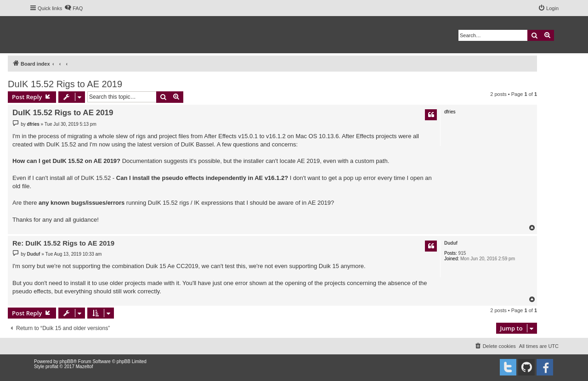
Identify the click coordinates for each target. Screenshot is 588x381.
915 (462, 253)
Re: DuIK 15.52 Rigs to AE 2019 (63, 243)
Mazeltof (85, 367)
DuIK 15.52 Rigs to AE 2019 (65, 84)
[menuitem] (73, 8)
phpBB (67, 361)
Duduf (451, 243)
